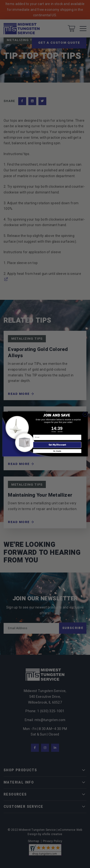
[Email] (57, 437)
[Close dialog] (85, 414)
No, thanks (57, 451)
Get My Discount (57, 445)
